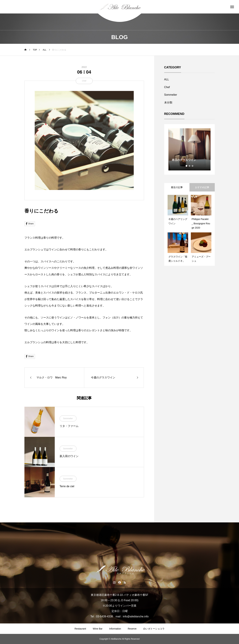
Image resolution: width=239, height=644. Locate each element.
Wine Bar (98, 629)
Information (115, 629)
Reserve (132, 629)
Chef (84, 81)
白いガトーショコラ (154, 629)
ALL (167, 79)
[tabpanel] (189, 149)
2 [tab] (190, 166)
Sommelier (68, 418)
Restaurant (80, 629)
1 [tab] (187, 166)
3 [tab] (193, 166)
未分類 (168, 102)
